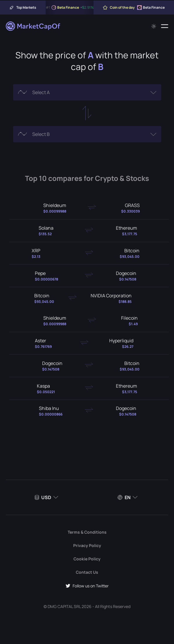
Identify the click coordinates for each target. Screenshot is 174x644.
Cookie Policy (87, 559)
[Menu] (165, 26)
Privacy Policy (87, 545)
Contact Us (87, 572)
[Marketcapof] (33, 26)
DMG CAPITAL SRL (64, 606)
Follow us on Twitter (87, 586)
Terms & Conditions (87, 532)
